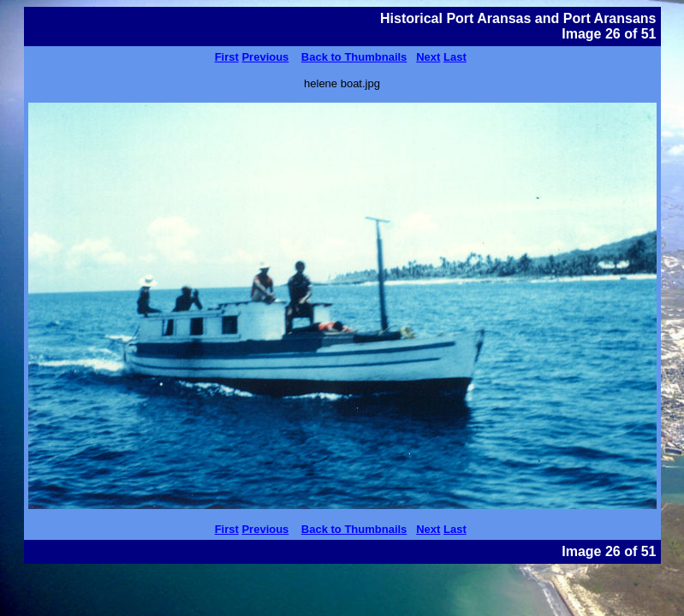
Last (455, 57)
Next (428, 57)
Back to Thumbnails (354, 57)
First (227, 57)
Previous (265, 57)
